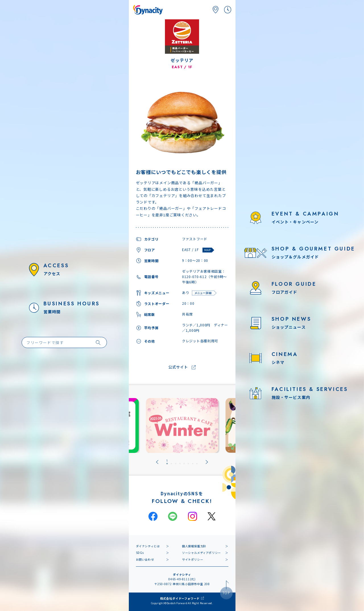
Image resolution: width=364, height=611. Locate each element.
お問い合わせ (145, 559)
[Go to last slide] (157, 462)
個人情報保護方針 (194, 546)
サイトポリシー (193, 559)
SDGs (140, 553)
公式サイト (178, 367)
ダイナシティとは (148, 546)
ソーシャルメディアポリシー (201, 553)
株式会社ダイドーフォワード (180, 598)
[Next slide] (207, 462)
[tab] (167, 462)
